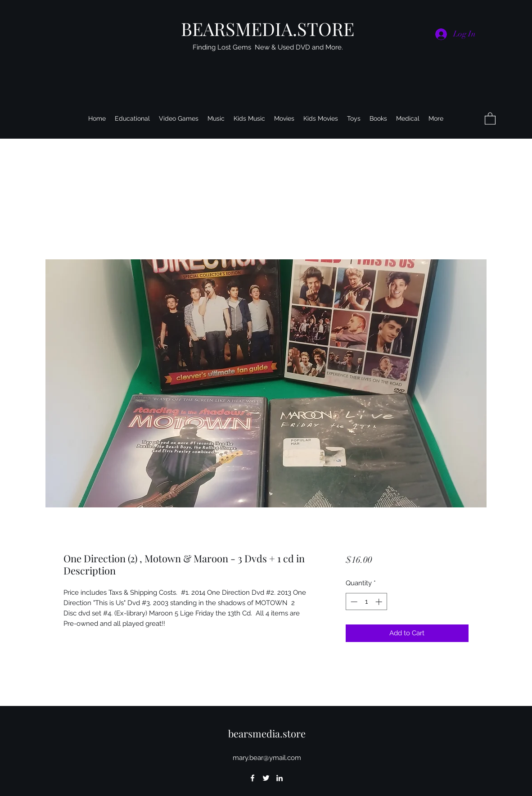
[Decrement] (353, 602)
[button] (490, 118)
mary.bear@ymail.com (267, 758)
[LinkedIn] (280, 778)
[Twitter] (266, 778)
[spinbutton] (366, 602)
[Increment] (380, 602)
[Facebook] (252, 778)
